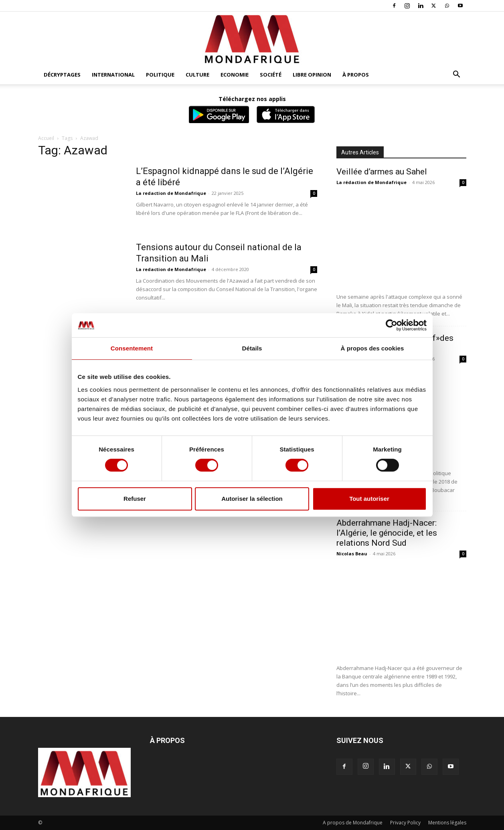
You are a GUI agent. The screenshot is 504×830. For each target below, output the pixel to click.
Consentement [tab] (132, 348)
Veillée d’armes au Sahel (382, 172)
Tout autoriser (369, 499)
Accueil (46, 138)
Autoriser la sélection (252, 499)
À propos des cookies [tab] (372, 348)
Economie (235, 75)
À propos (356, 75)
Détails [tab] (252, 348)
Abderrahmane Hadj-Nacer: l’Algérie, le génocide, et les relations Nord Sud (387, 533)
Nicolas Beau (352, 554)
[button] (457, 75)
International (113, 75)
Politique (160, 75)
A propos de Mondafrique (353, 823)
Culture (197, 75)
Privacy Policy (405, 823)
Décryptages (62, 75)
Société (271, 75)
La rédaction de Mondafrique (371, 182)
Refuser (135, 499)
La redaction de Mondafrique (171, 193)
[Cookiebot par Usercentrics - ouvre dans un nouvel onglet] (392, 325)
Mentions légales (447, 823)
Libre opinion (312, 75)
